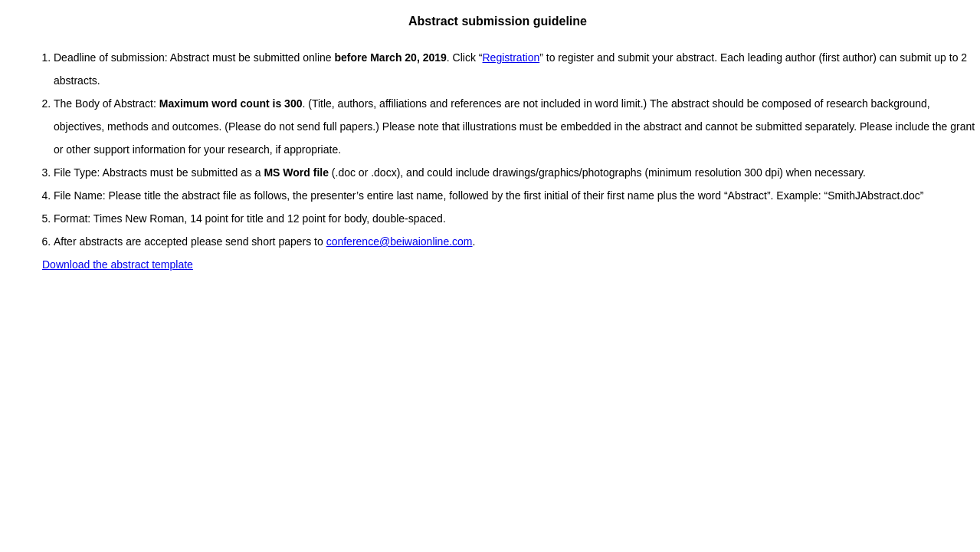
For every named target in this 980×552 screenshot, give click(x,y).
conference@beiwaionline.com (400, 242)
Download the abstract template (118, 264)
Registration (511, 58)
